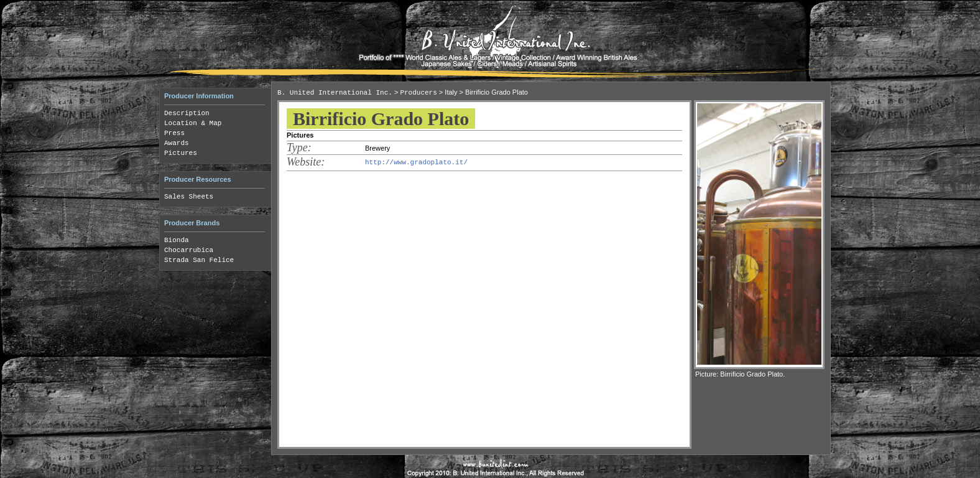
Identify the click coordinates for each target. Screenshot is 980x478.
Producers (418, 93)
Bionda (177, 240)
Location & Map (193, 123)
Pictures (181, 153)
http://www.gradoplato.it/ (416, 162)
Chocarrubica (189, 250)
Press (174, 133)
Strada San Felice (199, 260)
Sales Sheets (189, 197)
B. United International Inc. (335, 93)
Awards (177, 143)
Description (187, 113)
